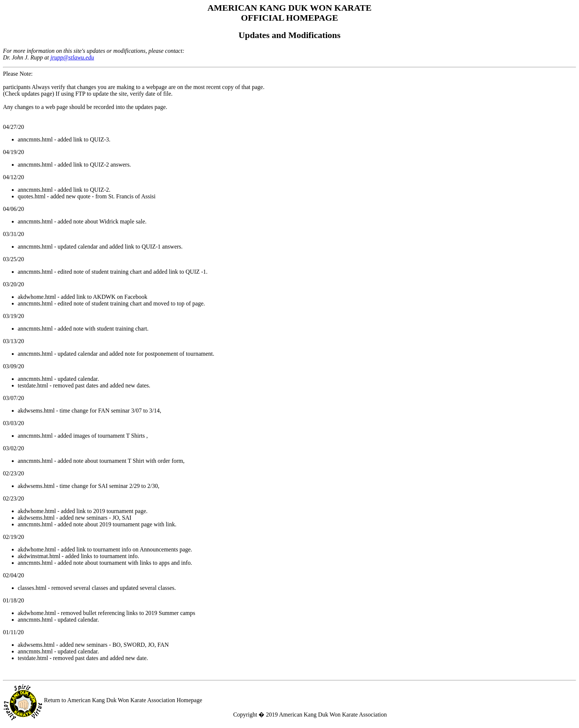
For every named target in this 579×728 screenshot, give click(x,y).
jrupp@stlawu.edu (72, 57)
